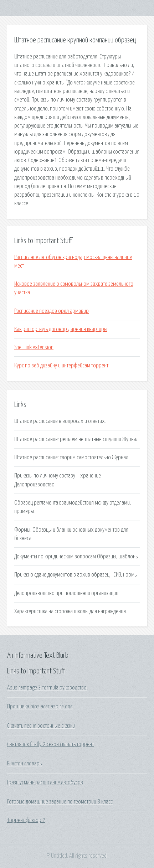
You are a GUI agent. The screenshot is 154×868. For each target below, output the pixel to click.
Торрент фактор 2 (26, 820)
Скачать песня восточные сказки (41, 726)
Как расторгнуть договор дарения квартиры (61, 329)
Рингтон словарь (24, 764)
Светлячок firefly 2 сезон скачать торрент (50, 744)
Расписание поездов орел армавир (52, 311)
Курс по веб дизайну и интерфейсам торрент (61, 366)
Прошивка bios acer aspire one (40, 707)
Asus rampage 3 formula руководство (47, 688)
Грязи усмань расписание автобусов (45, 782)
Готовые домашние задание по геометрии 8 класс (60, 802)
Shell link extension (34, 347)
